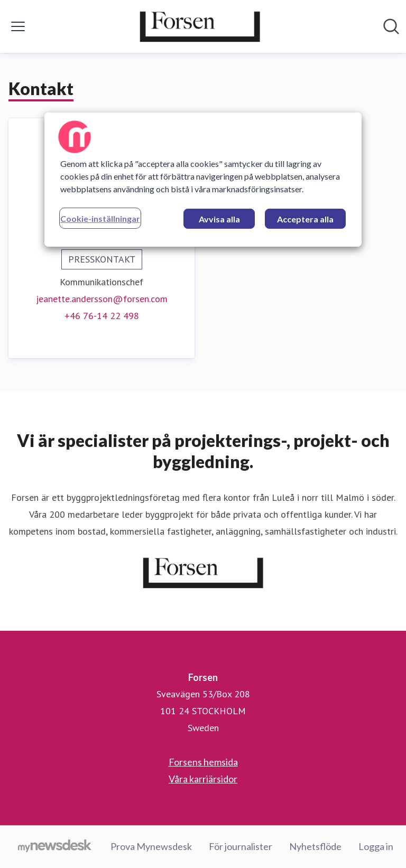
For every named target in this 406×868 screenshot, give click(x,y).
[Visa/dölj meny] (18, 26)
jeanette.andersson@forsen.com (102, 299)
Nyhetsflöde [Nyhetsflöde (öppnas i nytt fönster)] (315, 846)
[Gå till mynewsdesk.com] (55, 847)
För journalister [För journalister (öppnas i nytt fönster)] (241, 846)
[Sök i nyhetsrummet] (391, 26)
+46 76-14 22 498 (102, 316)
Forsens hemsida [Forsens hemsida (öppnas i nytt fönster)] (203, 762)
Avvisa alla (219, 219)
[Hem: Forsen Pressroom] (200, 26)
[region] (203, 180)
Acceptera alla (305, 219)
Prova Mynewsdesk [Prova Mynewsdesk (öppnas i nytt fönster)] (151, 846)
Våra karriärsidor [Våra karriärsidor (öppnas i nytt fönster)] (203, 779)
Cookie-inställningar (100, 218)
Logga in (376, 846)
